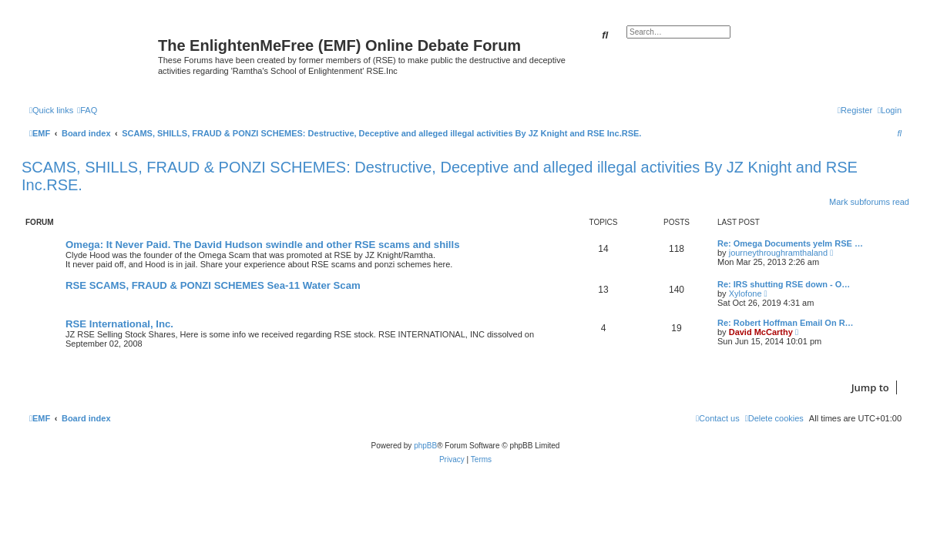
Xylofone (746, 293)
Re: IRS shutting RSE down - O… (784, 284)
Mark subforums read (869, 202)
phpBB (425, 446)
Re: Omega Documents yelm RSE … (790, 243)
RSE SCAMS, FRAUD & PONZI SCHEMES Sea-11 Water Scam (213, 285)
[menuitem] (87, 110)
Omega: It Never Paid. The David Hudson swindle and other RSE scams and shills (263, 245)
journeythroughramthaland (778, 253)
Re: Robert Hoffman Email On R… (786, 323)
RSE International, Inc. (119, 324)
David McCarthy (761, 332)
